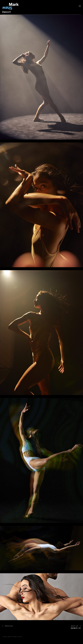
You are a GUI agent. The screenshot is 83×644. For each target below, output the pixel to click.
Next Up (76, 626)
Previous (8, 626)
